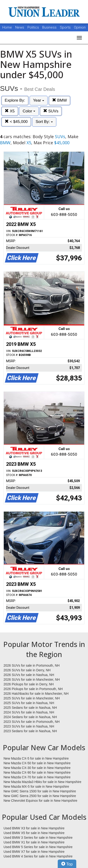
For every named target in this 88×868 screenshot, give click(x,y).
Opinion (80, 27)
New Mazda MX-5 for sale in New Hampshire (36, 787)
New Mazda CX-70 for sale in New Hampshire (37, 777)
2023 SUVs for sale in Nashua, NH (29, 726)
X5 (10, 111)
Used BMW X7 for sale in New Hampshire (34, 852)
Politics (33, 27)
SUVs (51, 111)
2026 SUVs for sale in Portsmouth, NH (32, 665)
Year (39, 100)
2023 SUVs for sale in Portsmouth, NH (32, 722)
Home (7, 27)
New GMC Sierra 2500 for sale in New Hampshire (40, 796)
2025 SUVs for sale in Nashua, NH (29, 703)
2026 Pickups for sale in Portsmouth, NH (33, 689)
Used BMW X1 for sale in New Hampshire (34, 842)
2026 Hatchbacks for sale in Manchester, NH (36, 694)
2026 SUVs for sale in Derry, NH (27, 670)
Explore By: (15, 100)
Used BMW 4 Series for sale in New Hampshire (38, 856)
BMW (59, 100)
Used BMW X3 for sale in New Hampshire (34, 828)
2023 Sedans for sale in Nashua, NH (30, 731)
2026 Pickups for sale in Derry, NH (29, 684)
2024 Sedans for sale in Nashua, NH (30, 717)
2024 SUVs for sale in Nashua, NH (29, 712)
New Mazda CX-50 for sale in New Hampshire (37, 763)
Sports (66, 27)
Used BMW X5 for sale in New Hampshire (34, 833)
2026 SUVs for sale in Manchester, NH (32, 680)
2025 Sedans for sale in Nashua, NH (30, 708)
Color (29, 111)
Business (50, 27)
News (20, 27)
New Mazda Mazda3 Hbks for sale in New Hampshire (42, 782)
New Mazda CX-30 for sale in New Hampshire (37, 768)
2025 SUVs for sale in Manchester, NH (32, 698)
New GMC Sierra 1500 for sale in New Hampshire (40, 791)
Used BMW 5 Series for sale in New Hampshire (38, 847)
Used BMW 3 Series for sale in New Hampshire (38, 838)
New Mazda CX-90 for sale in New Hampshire (37, 772)
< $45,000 (16, 122)
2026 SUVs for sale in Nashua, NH (29, 675)
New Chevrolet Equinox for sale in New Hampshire (40, 801)
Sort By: (44, 122)
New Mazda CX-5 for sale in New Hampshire (36, 758)
